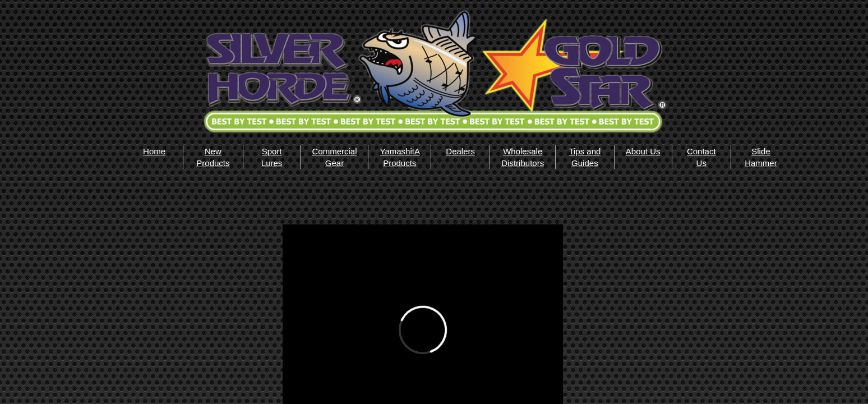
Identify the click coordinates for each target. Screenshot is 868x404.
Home (154, 151)
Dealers (460, 151)
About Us (643, 151)
